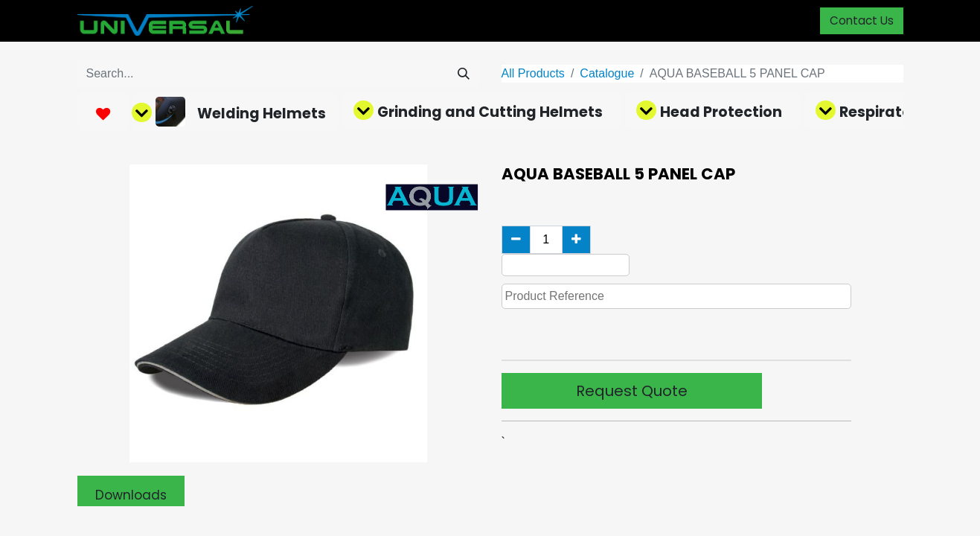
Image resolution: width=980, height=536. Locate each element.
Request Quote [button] (632, 391)
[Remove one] (516, 240)
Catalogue (607, 73)
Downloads (131, 495)
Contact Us (862, 20)
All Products (533, 73)
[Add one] (576, 240)
